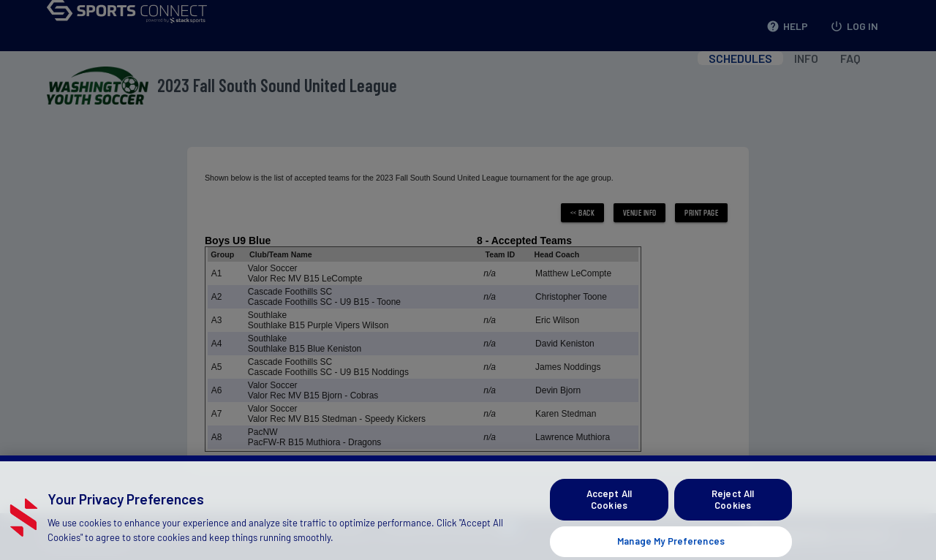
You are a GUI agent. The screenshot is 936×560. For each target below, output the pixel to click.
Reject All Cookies (733, 507)
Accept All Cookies (609, 507)
